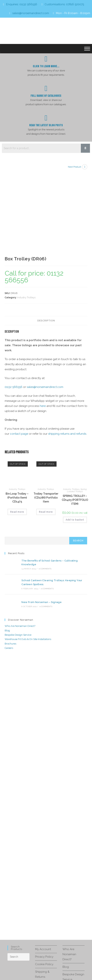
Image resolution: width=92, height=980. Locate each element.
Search (78, 462)
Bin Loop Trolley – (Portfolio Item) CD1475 (17, 419)
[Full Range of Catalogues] (46, 88)
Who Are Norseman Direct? (20, 544)
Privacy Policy (44, 875)
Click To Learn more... (46, 66)
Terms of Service (45, 964)
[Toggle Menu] (87, 49)
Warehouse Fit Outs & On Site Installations (28, 557)
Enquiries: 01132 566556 (22, 4)
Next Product (75, 167)
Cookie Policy (44, 882)
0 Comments (43, 490)
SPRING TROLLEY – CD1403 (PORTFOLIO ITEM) (75, 422)
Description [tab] (46, 242)
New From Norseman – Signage (40, 521)
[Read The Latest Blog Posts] (46, 118)
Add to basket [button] (75, 442)
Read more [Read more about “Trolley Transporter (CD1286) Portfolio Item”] (46, 434)
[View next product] (85, 167)
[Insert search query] (18, 875)
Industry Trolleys (26, 219)
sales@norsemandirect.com (31, 13)
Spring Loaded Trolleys (77, 412)
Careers (9, 566)
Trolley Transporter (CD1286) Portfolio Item (46, 419)
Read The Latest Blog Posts (46, 125)
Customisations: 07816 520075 (64, 4)
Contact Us (43, 902)
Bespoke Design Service (18, 553)
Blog (7, 548)
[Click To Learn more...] (46, 59)
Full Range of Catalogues (46, 96)
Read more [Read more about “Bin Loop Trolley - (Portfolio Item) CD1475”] (17, 434)
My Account (43, 867)
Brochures (10, 562)
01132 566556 (14, 309)
